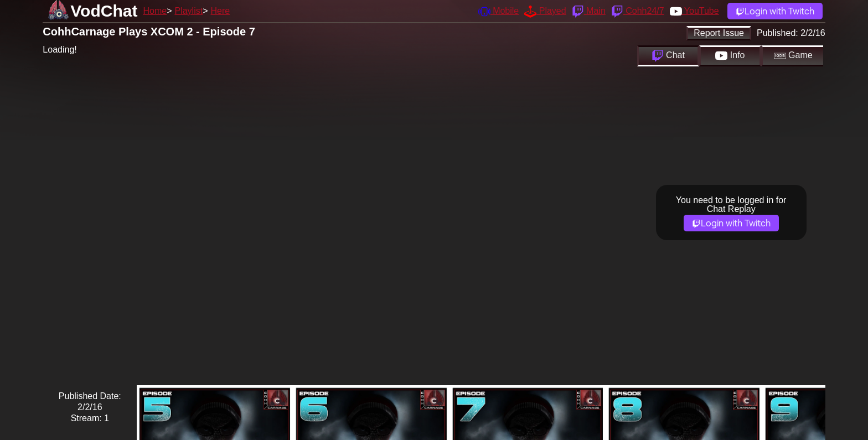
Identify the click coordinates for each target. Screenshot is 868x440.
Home (155, 11)
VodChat (104, 11)
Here (221, 11)
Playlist (188, 11)
